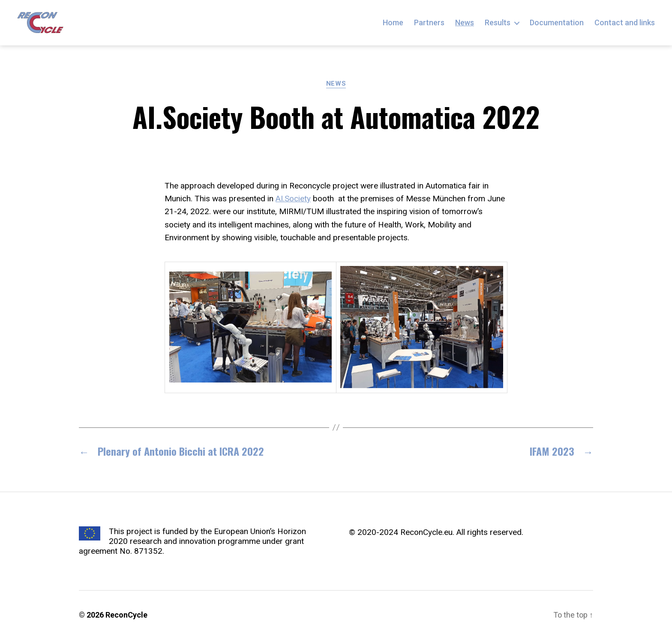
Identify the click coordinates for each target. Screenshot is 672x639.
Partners (429, 22)
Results (498, 22)
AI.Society (293, 199)
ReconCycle (126, 615)
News (465, 22)
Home (393, 22)
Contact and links (625, 22)
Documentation (557, 22)
